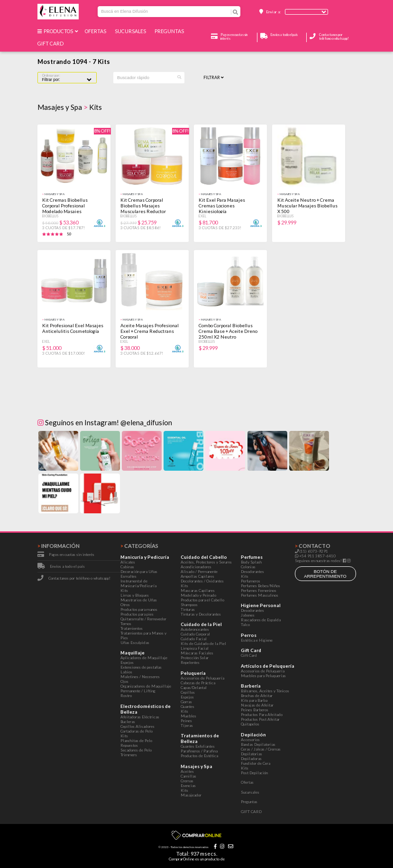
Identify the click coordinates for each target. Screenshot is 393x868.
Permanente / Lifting (138, 691)
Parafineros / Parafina (199, 751)
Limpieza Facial (195, 648)
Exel (202, 216)
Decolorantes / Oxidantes (202, 581)
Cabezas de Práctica (198, 683)
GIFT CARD (51, 44)
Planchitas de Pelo (136, 741)
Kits (124, 591)
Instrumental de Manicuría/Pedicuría (138, 583)
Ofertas (96, 31)
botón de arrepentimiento (325, 574)
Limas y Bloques (135, 595)
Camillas (188, 776)
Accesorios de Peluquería (202, 678)
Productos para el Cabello (202, 600)
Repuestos (129, 745)
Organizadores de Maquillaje (146, 686)
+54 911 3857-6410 (315, 556)
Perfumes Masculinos (260, 595)
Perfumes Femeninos (259, 591)
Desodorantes (252, 572)
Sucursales (131, 31)
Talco (245, 625)
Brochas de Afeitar (257, 696)
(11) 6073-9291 (311, 551)
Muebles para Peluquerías (263, 676)
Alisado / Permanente (199, 572)
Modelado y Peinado (198, 595)
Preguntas (170, 31)
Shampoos (189, 605)
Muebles (188, 716)
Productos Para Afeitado (262, 715)
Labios (126, 672)
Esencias (188, 786)
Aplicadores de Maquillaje (144, 658)
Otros (125, 605)
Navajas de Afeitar (257, 705)
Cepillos (188, 692)
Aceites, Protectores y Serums (206, 562)
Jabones (248, 615)
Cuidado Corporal (195, 634)
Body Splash (251, 562)
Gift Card (249, 655)
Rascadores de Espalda (261, 620)
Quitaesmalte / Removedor (143, 619)
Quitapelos (250, 724)
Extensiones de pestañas (141, 667)
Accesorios (250, 740)
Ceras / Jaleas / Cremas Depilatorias (261, 752)
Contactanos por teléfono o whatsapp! (334, 36)
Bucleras (128, 722)
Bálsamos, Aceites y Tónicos (265, 691)
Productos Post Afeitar (260, 719)
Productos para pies (137, 614)
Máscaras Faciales (197, 653)
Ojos (124, 681)
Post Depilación (254, 773)
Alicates (128, 562)
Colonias (248, 567)
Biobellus (50, 216)
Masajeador (191, 795)
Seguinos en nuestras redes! (318, 561)
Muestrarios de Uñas (139, 600)
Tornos (126, 624)
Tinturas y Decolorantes (201, 614)
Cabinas (127, 567)
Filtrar (214, 77)
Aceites (187, 771)
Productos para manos (139, 609)
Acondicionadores (196, 567)
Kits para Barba (254, 700)
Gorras (186, 702)
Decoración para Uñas (139, 572)
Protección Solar (195, 658)
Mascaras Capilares (198, 591)
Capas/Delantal (194, 688)
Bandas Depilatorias (258, 744)
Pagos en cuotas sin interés (72, 555)
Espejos (127, 662)
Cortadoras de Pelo (137, 731)
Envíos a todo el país (67, 566)
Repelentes (190, 662)
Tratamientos (132, 628)
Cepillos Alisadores (137, 726)
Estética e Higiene (257, 640)
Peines (186, 721)
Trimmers (129, 755)
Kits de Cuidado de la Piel (203, 644)
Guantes (187, 707)
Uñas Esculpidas (135, 643)
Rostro (126, 696)
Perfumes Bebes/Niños (260, 586)
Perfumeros (251, 581)
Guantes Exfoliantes (198, 746)
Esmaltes (128, 576)
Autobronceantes (195, 629)
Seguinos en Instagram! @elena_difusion (105, 422)
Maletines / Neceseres (140, 677)
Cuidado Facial (194, 639)
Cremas (187, 781)
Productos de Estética (199, 756)
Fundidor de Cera (256, 763)
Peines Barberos (255, 710)
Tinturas (188, 609)
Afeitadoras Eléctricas (140, 717)
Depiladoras (251, 759)
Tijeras (187, 725)
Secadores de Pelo (136, 750)
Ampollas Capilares (197, 576)
